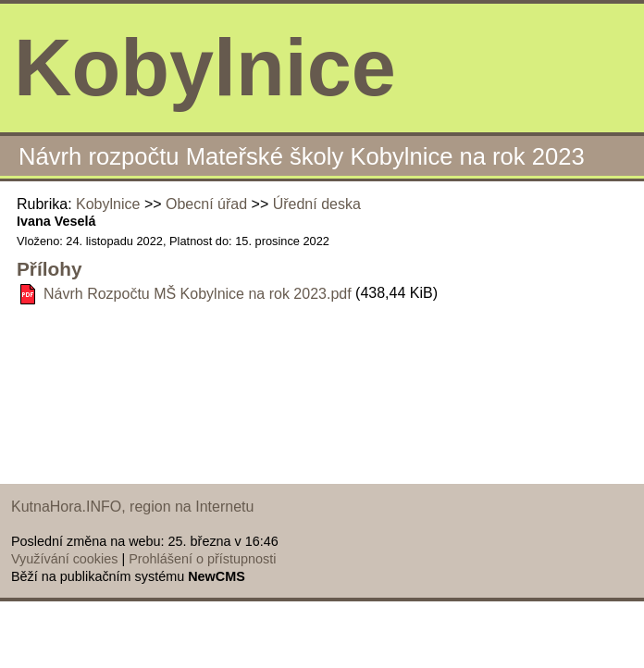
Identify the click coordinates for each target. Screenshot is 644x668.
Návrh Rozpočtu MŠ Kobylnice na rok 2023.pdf (198, 294)
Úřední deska (317, 204)
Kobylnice (108, 204)
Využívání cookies (64, 559)
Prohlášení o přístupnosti (202, 559)
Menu (607, 68)
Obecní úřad (206, 204)
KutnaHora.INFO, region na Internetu (132, 507)
